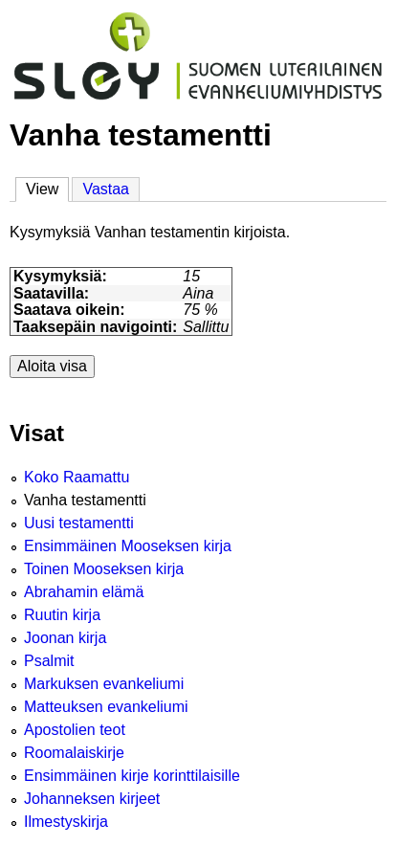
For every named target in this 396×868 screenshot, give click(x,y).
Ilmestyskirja (66, 822)
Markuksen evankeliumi (104, 684)
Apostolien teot (75, 730)
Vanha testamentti (85, 500)
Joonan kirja (65, 638)
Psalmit (49, 661)
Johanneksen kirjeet (92, 799)
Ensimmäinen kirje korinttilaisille (132, 776)
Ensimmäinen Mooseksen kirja (128, 546)
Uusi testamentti (79, 523)
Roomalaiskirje (74, 753)
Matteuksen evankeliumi (106, 707)
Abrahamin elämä (84, 592)
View (47, 188)
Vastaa (106, 189)
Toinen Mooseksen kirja (104, 569)
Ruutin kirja (62, 615)
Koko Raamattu (77, 477)
